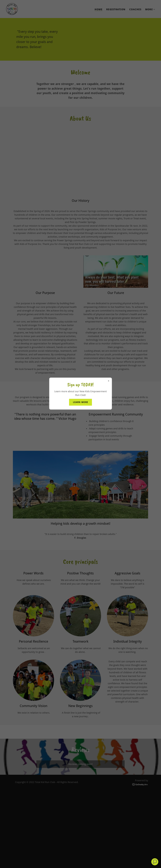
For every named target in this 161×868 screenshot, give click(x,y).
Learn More (80, 402)
